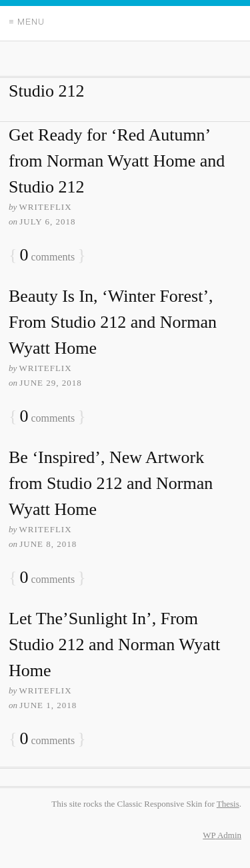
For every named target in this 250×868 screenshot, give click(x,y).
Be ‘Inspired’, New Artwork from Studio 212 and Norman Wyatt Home (111, 483)
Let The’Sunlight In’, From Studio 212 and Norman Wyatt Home (114, 645)
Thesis (228, 804)
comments (47, 255)
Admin (222, 835)
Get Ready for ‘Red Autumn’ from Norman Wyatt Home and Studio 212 (117, 161)
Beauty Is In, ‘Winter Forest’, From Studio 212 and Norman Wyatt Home (113, 322)
